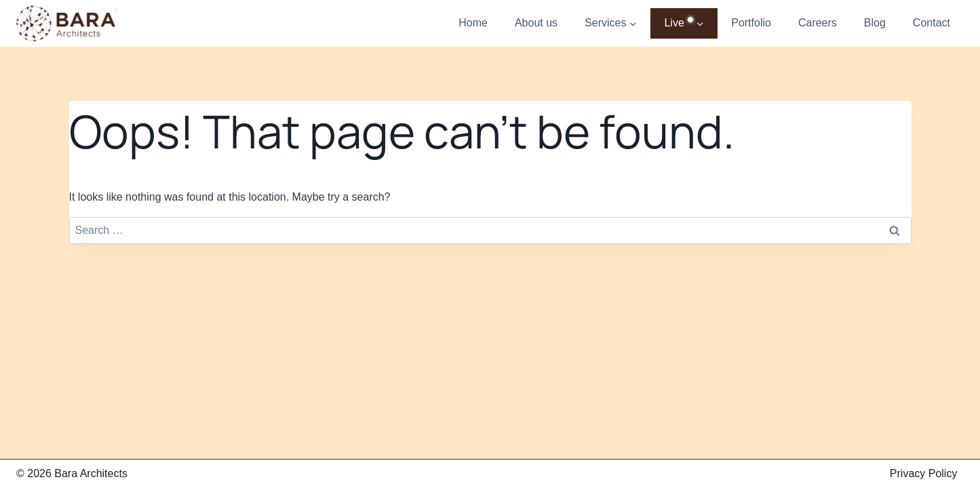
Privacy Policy (924, 473)
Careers (818, 23)
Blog (875, 23)
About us (536, 23)
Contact (932, 23)
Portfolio (751, 23)
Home (473, 23)
